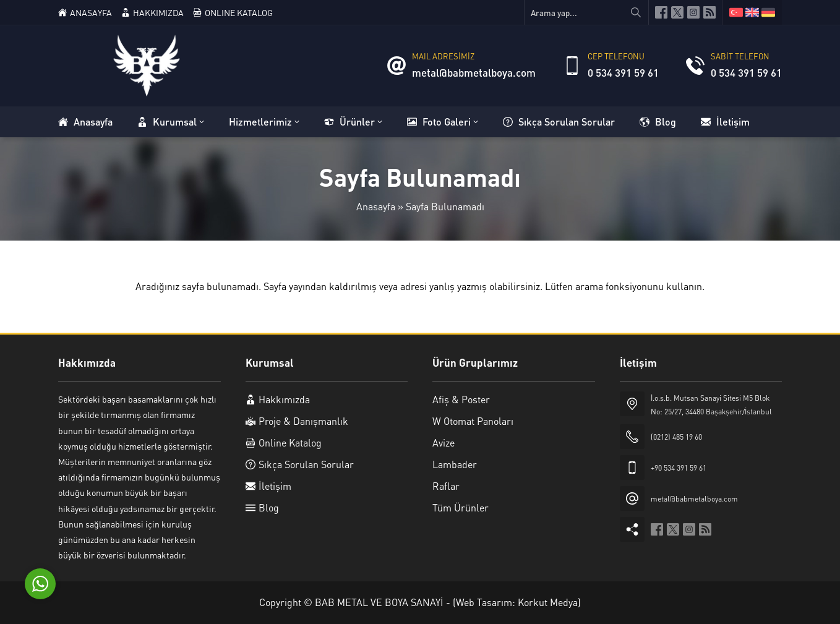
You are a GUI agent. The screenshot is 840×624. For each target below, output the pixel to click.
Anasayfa (376, 206)
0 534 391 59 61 (623, 72)
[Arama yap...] (586, 12)
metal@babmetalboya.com (474, 72)
